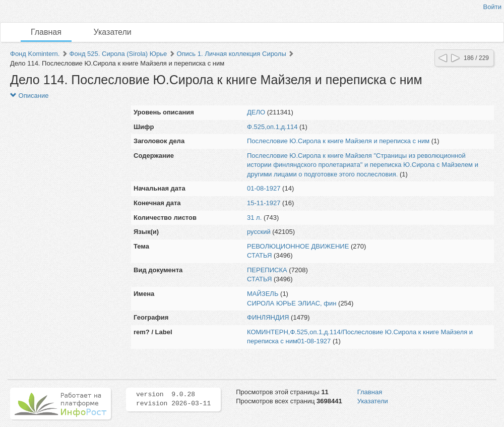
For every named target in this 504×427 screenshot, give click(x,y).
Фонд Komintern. (35, 54)
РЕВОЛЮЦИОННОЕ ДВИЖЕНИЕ (298, 246)
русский (259, 232)
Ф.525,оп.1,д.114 (272, 127)
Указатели (113, 32)
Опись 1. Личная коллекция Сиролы (231, 54)
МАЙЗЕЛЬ (263, 294)
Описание (29, 96)
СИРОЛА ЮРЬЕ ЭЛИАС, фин (292, 303)
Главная (46, 32)
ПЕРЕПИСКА (267, 270)
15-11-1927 (264, 203)
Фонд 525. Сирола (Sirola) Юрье (118, 54)
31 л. (254, 218)
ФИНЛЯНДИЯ (268, 317)
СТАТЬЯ (259, 255)
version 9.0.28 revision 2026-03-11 (173, 399)
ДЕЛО (256, 112)
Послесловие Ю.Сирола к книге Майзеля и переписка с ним (338, 141)
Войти (492, 7)
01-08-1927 (264, 188)
